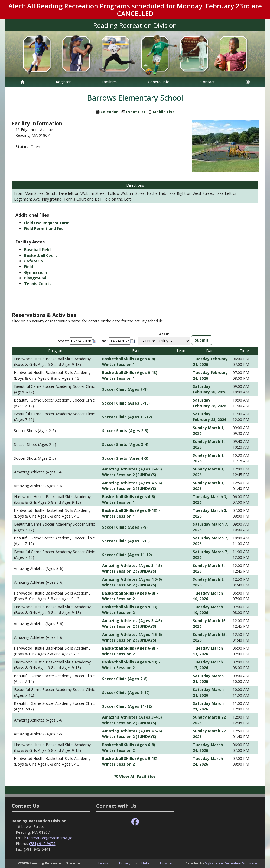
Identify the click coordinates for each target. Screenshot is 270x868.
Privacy (125, 863)
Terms (103, 863)
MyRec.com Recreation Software (231, 863)
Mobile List (163, 112)
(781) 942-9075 (42, 844)
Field (29, 267)
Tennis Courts (38, 284)
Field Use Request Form (47, 223)
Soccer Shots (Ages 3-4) (125, 444)
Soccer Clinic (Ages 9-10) (126, 403)
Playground (35, 278)
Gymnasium (36, 272)
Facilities (109, 82)
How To (166, 863)
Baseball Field (37, 250)
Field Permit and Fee (44, 228)
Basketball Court (40, 255)
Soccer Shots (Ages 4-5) (125, 458)
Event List (136, 112)
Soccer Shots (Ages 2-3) (125, 431)
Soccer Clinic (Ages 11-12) (127, 417)
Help (145, 863)
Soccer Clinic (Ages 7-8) (125, 389)
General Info (159, 82)
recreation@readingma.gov (51, 838)
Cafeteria (33, 261)
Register (63, 82)
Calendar (109, 112)
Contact (208, 82)
